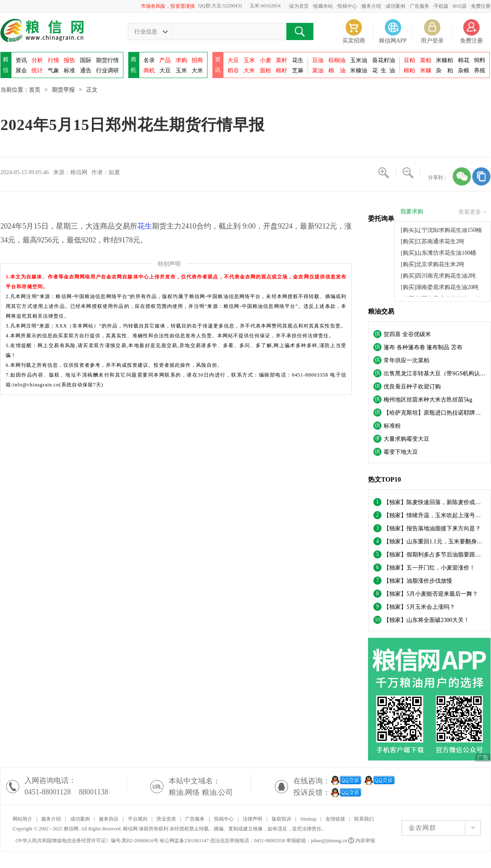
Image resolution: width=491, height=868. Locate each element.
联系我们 (364, 819)
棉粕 (409, 71)
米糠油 (359, 71)
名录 (149, 60)
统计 (37, 71)
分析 (37, 60)
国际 (86, 60)
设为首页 (299, 6)
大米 (197, 71)
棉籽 (281, 71)
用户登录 (432, 41)
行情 (54, 60)
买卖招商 (354, 41)
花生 (298, 60)
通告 (86, 71)
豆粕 (409, 60)
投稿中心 (347, 6)
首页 (35, 90)
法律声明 (252, 819)
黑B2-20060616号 (140, 841)
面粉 (266, 71)
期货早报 (63, 90)
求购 (181, 60)
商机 (149, 71)
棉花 (464, 60)
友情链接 (335, 819)
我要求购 (412, 212)
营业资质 (166, 819)
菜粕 (426, 60)
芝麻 (298, 71)
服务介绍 (371, 6)
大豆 (165, 71)
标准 (69, 71)
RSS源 (460, 6)
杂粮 (464, 71)
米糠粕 (444, 60)
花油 (384, 71)
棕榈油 (337, 60)
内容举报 (362, 841)
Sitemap (308, 819)
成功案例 (395, 6)
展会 (21, 71)
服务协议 (109, 819)
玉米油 (359, 60)
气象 (54, 71)
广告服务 (420, 6)
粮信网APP (393, 41)
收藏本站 (323, 6)
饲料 (480, 60)
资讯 (21, 60)
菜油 (318, 71)
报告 (69, 60)
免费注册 (481, 6)
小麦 (266, 60)
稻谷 (233, 71)
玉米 (181, 71)
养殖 (480, 71)
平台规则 (138, 819)
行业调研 (107, 71)
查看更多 (472, 212)
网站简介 (22, 819)
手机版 (441, 6)
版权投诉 (281, 819)
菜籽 (281, 60)
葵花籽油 (384, 60)
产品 (165, 60)
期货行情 (107, 60)
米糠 (426, 71)
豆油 (318, 60)
